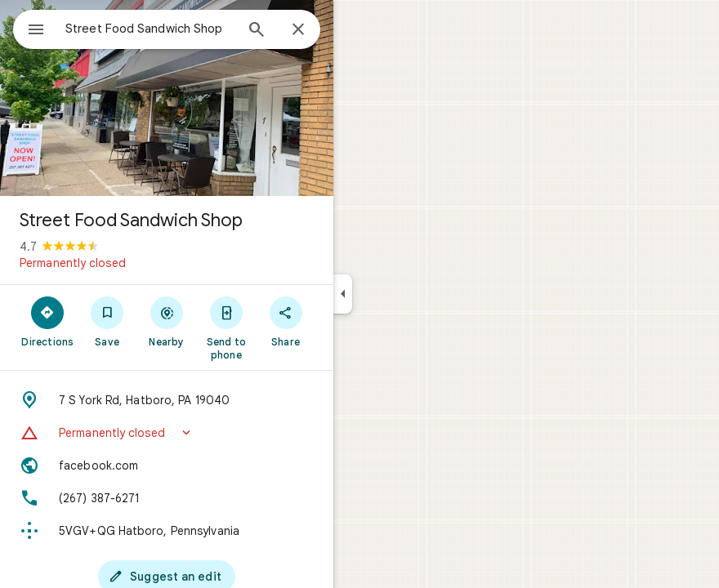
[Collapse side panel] (343, 294)
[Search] (257, 31)
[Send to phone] (226, 327)
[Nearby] (167, 321)
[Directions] (48, 321)
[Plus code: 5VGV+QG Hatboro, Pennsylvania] (167, 531)
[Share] (286, 321)
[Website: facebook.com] (167, 465)
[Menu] (36, 31)
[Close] (298, 30)
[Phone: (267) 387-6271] (167, 498)
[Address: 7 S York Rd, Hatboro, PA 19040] (167, 400)
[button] (167, 433)
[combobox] (150, 29)
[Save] (107, 321)
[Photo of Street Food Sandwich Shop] (167, 98)
